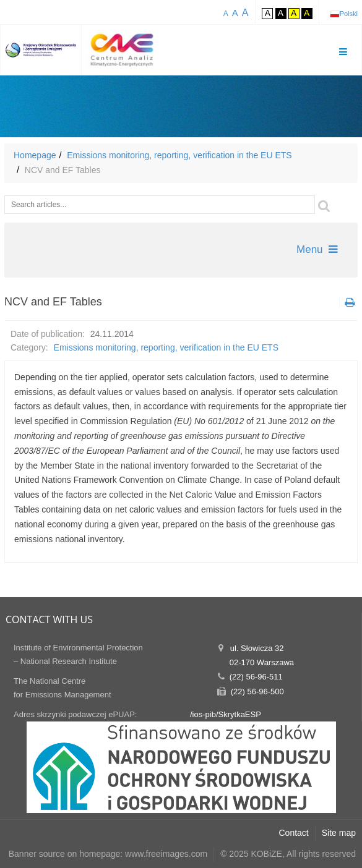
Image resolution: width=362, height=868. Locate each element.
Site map (339, 833)
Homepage (35, 155)
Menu (317, 249)
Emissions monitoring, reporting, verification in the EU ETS (179, 155)
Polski (349, 14)
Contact (294, 833)
